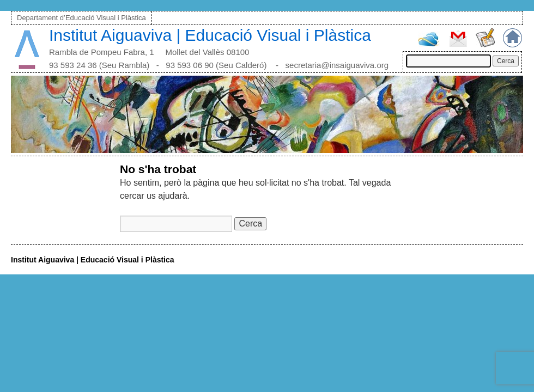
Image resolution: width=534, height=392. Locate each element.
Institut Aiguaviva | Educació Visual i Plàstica (210, 35)
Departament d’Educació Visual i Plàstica (81, 18)
